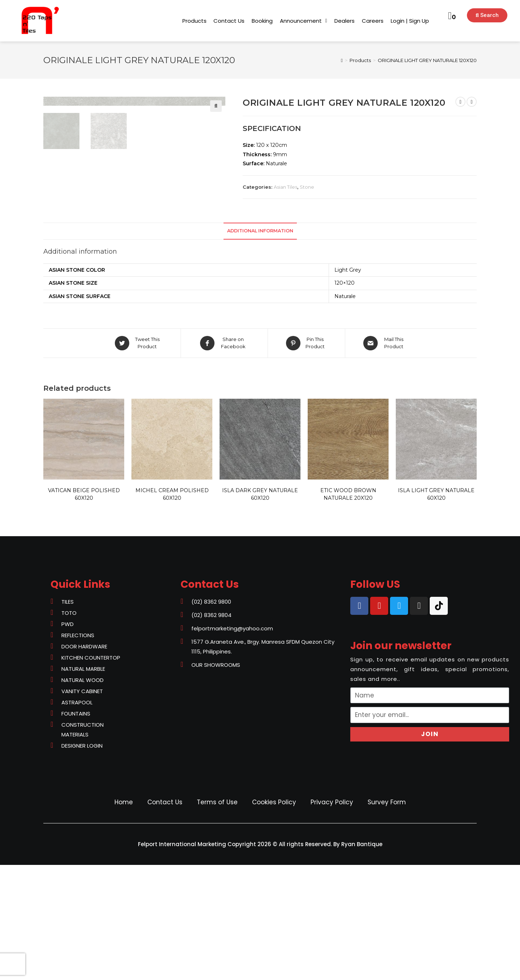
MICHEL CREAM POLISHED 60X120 (172, 609)
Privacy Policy (332, 917)
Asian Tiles (285, 187)
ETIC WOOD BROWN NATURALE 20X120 (348, 609)
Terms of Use (217, 917)
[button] (194, 21)
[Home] (342, 60)
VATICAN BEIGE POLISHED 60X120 (84, 609)
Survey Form (387, 917)
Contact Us (165, 917)
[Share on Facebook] (224, 458)
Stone (307, 187)
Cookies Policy (274, 917)
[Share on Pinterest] (306, 458)
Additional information (260, 346)
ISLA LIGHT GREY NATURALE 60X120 (436, 609)
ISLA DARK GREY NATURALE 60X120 (260, 609)
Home (124, 917)
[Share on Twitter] (138, 458)
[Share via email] (385, 458)
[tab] (260, 347)
